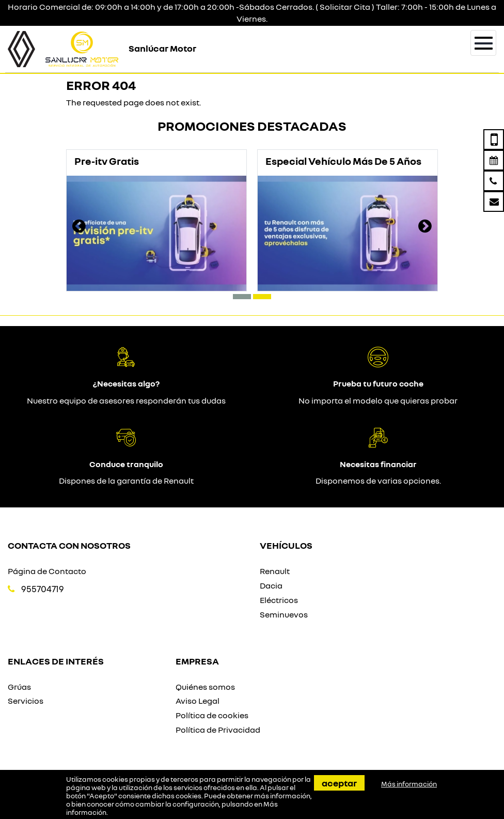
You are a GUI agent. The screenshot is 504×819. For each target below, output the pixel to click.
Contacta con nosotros (69, 545)
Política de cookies (212, 715)
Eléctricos (279, 600)
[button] (242, 297)
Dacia (271, 585)
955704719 (43, 589)
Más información (409, 784)
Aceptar (339, 783)
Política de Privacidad (218, 730)
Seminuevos (284, 614)
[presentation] (79, 227)
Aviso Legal (198, 701)
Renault (275, 571)
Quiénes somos (205, 687)
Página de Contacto (47, 571)
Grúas (19, 687)
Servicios (26, 701)
